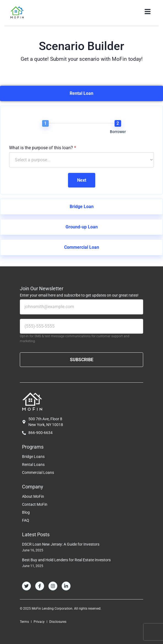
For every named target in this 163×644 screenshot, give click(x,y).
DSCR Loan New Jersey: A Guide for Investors (61, 544)
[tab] (81, 93)
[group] (81, 128)
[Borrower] (118, 123)
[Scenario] (45, 123)
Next (82, 180)
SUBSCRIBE (82, 360)
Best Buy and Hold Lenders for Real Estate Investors (66, 560)
